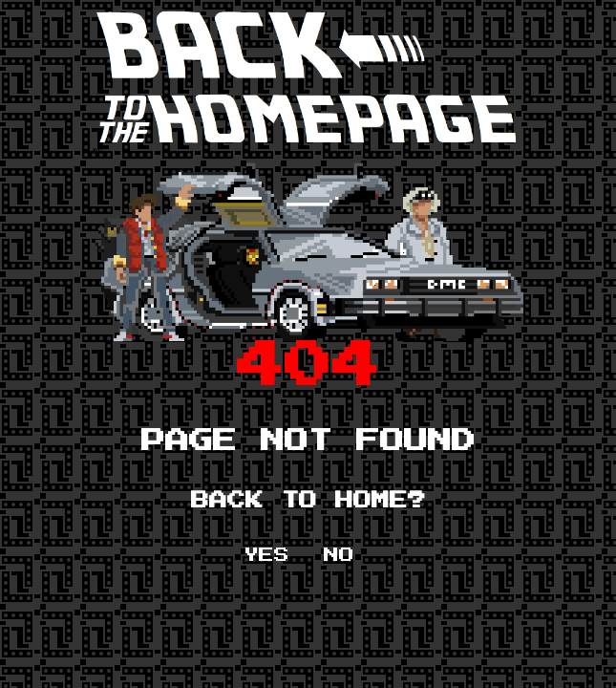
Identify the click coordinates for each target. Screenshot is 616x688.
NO (339, 555)
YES (266, 555)
